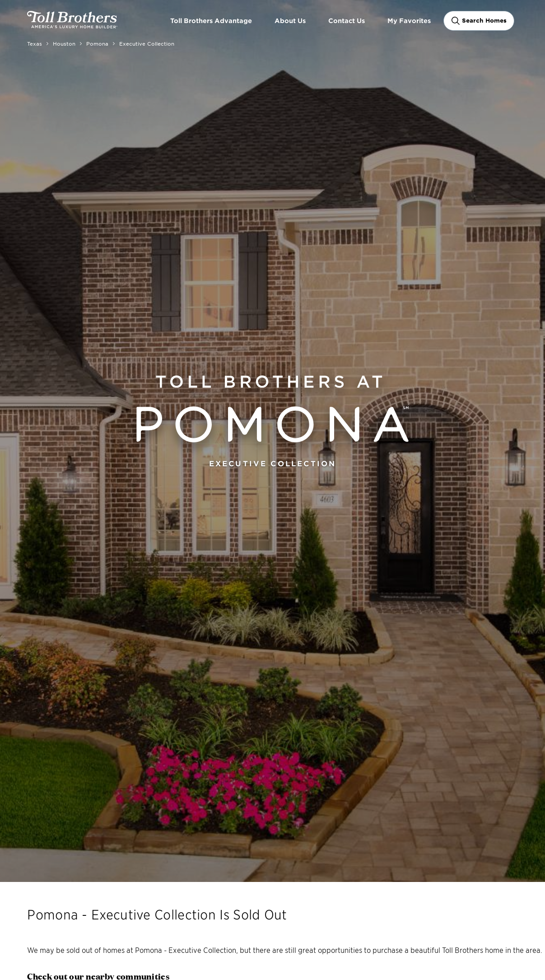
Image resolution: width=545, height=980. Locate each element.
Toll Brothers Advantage (211, 21)
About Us (290, 21)
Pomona (97, 43)
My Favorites (409, 21)
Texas (35, 43)
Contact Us (347, 21)
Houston (64, 43)
